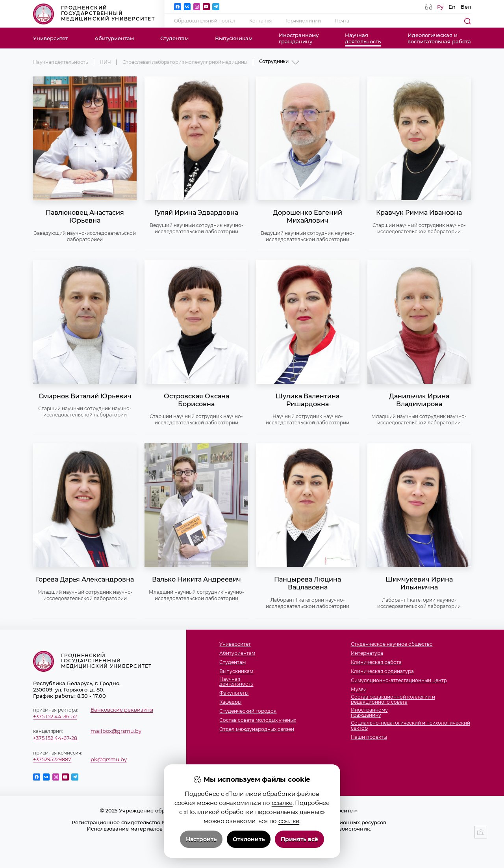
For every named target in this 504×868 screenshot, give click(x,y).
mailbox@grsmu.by (116, 731)
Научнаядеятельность (363, 38)
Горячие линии (303, 21)
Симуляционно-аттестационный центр (399, 681)
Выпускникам (234, 38)
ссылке (282, 844)
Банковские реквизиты (122, 710)
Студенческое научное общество (392, 644)
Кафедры (230, 702)
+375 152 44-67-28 (55, 738)
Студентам (174, 38)
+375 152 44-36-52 (55, 716)
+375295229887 (52, 759)
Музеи (359, 690)
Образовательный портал (205, 21)
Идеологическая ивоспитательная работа (439, 38)
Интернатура (367, 653)
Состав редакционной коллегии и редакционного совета (393, 700)
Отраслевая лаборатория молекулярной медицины (185, 62)
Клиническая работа (376, 663)
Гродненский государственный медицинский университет (94, 14)
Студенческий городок (248, 711)
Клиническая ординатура (382, 672)
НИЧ (105, 62)
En (452, 7)
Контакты (260, 21)
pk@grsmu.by (109, 759)
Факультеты (234, 693)
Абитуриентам (114, 38)
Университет (50, 38)
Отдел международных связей (257, 730)
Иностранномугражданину (299, 38)
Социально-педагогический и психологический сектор (410, 726)
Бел (466, 7)
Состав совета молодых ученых (258, 720)
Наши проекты (369, 737)
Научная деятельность (60, 62)
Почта (342, 21)
